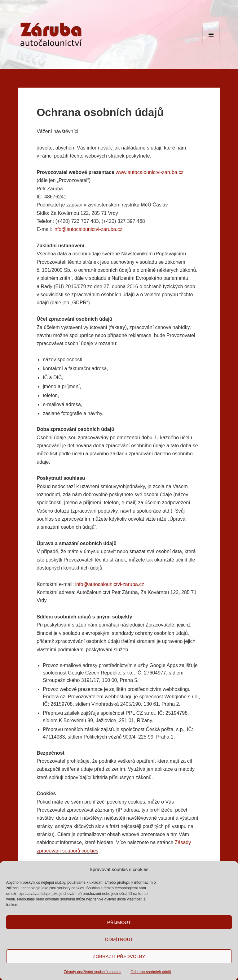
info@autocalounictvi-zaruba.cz (88, 229)
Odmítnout (119, 939)
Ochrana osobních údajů (151, 972)
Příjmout (119, 922)
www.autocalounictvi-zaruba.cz (150, 172)
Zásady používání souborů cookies (93, 972)
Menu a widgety (211, 43)
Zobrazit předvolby (119, 956)
